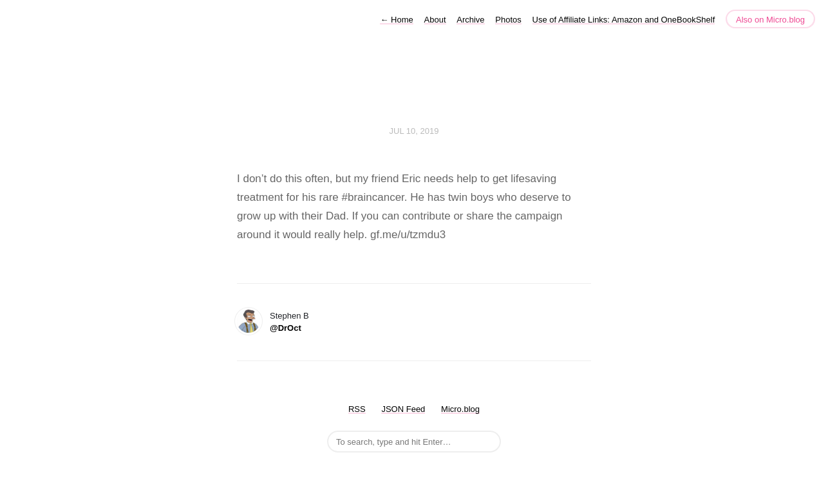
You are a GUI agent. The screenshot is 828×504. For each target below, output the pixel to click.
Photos (508, 20)
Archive (470, 20)
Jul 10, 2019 (414, 131)
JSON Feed (403, 409)
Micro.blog (460, 409)
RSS (357, 409)
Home (396, 20)
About (435, 20)
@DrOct (286, 328)
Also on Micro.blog (770, 20)
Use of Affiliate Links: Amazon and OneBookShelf (624, 20)
